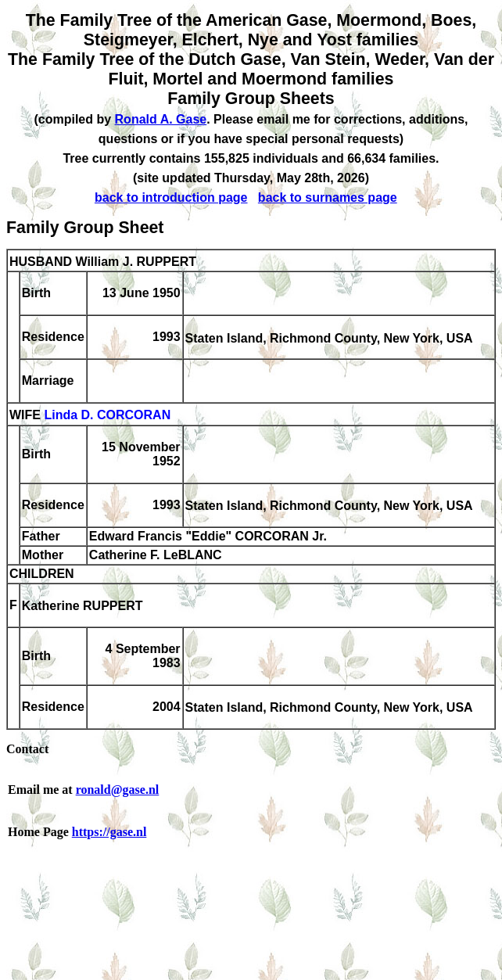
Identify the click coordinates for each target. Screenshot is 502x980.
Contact (27, 749)
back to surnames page (328, 197)
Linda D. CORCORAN (107, 416)
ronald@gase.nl (118, 790)
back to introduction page (171, 197)
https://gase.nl (109, 832)
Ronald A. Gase (161, 119)
